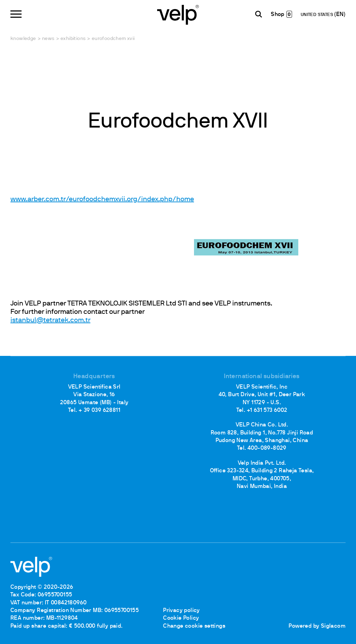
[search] (259, 14)
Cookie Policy (181, 618)
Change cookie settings (194, 626)
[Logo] (178, 14)
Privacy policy (181, 611)
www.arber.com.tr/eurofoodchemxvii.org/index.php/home (102, 199)
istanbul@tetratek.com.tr (50, 320)
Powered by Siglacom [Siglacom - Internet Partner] (317, 626)
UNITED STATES (318, 15)
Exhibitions (73, 39)
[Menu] (16, 14)
